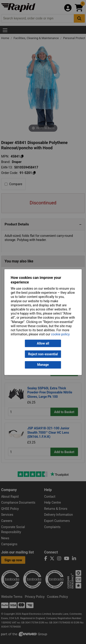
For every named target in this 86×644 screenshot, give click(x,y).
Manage (43, 365)
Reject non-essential (43, 354)
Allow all (43, 343)
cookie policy (60, 334)
